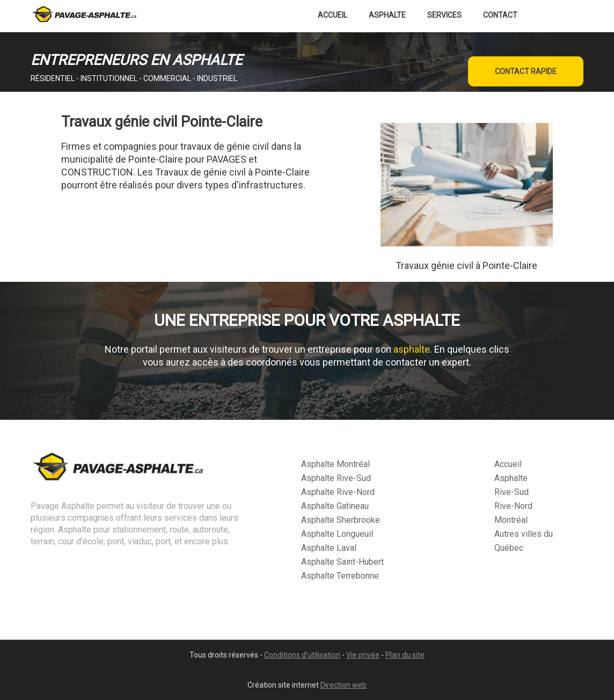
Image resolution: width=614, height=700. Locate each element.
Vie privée (363, 655)
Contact (500, 15)
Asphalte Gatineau (335, 506)
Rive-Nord (513, 506)
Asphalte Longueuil (337, 534)
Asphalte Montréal (335, 464)
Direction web (343, 685)
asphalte (412, 349)
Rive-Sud (511, 492)
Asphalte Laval (329, 548)
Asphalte (387, 15)
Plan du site (405, 655)
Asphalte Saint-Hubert (342, 562)
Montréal (511, 520)
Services (444, 15)
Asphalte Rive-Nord (338, 492)
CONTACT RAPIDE (526, 71)
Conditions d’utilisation (302, 655)
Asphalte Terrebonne (340, 576)
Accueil (332, 15)
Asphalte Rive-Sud (336, 478)
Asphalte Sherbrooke (341, 520)
